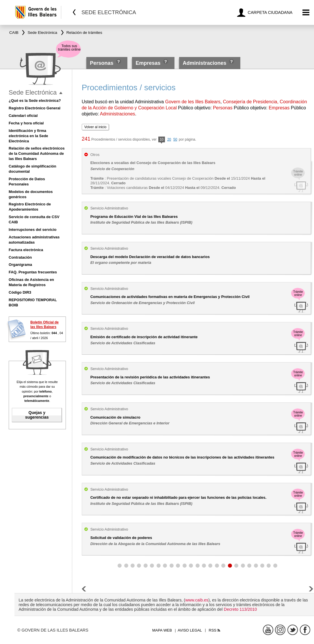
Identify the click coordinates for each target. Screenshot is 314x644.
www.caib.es (197, 600)
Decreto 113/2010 (240, 609)
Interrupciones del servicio (32, 230)
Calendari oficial (23, 116)
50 (175, 139)
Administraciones (204, 63)
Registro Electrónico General (35, 108)
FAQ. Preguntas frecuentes (33, 272)
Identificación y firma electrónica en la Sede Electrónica (28, 136)
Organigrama (20, 265)
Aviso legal (190, 630)
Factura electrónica (26, 250)
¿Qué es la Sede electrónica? (35, 101)
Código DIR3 (20, 292)
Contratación (20, 257)
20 (169, 139)
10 (162, 140)
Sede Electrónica (33, 92)
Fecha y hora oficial (26, 123)
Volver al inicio (95, 127)
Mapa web (162, 630)
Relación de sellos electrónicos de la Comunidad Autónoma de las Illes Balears (37, 153)
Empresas (148, 63)
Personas (102, 63)
